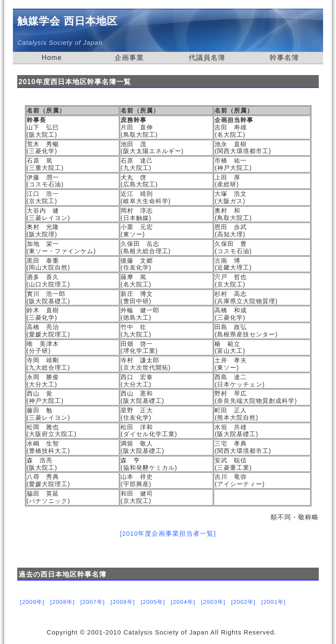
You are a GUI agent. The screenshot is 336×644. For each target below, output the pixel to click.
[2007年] (92, 602)
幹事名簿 (284, 58)
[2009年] (32, 602)
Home (52, 58)
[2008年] (62, 602)
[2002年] (243, 602)
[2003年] (213, 602)
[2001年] (273, 602)
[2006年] (123, 602)
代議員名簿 (207, 58)
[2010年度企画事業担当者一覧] (168, 534)
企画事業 (129, 58)
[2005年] (153, 602)
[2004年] (183, 602)
